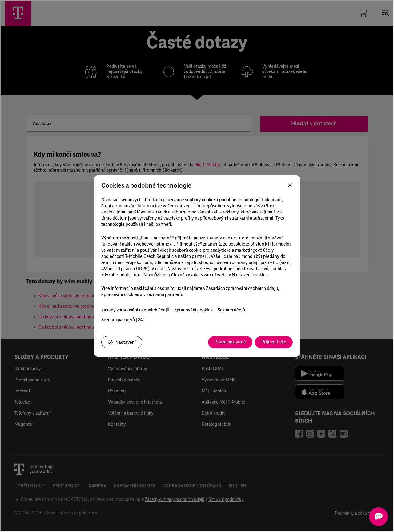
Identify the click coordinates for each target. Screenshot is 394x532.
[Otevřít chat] (370, 517)
